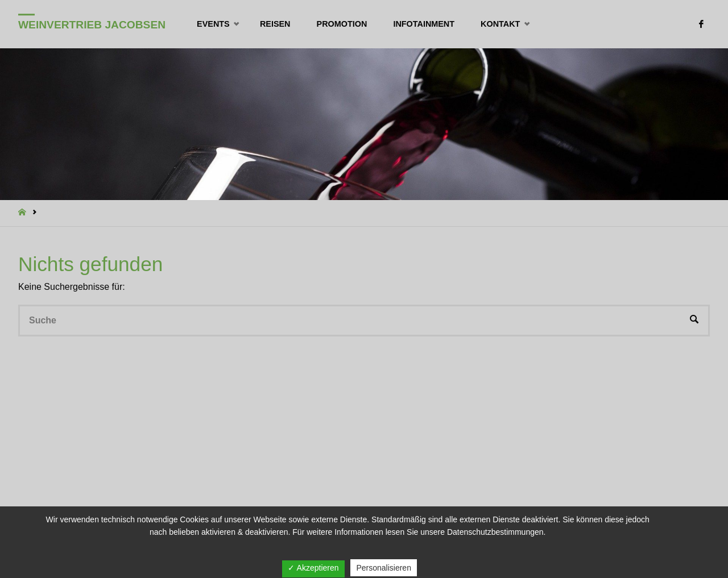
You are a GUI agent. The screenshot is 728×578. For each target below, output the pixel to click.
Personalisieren (384, 568)
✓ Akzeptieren (313, 568)
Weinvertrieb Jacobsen (92, 25)
